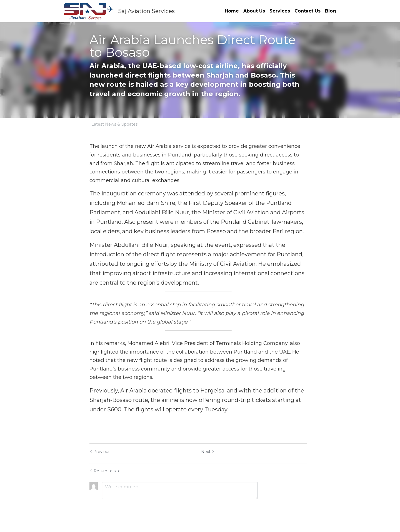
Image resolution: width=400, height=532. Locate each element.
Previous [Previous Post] (100, 452)
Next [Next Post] (209, 452)
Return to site (105, 471)
